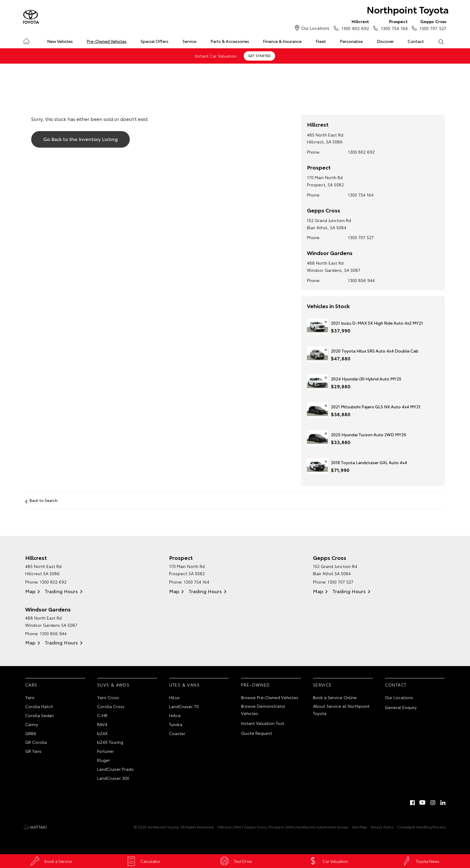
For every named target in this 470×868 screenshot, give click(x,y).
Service (189, 41)
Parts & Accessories (230, 41)
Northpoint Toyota (407, 9)
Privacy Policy (382, 827)
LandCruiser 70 (184, 706)
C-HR (102, 715)
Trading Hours (61, 591)
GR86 (31, 733)
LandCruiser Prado (115, 769)
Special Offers (155, 41)
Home (26, 40)
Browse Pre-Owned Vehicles (270, 697)
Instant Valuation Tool (263, 723)
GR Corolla (36, 742)
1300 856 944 (361, 280)
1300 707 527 (432, 25)
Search (437, 41)
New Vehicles (60, 41)
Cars (31, 684)
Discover (385, 41)
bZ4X (102, 733)
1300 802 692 (354, 25)
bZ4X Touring (110, 742)
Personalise (351, 41)
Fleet (321, 41)
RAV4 (102, 724)
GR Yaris (33, 751)
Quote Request (257, 733)
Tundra (176, 724)
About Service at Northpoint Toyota (341, 710)
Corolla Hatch (39, 706)
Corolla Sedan (39, 715)
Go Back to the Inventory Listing (80, 139)
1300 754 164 (393, 25)
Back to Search (44, 500)
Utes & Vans (184, 684)
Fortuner (106, 751)
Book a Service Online (335, 697)
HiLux (174, 697)
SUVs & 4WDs (113, 684)
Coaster (177, 733)
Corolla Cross (111, 706)
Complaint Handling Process (422, 827)
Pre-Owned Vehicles (107, 41)
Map (30, 591)
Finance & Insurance (282, 41)
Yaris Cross (108, 697)
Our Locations (315, 28)
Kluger (104, 760)
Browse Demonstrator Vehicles (263, 710)
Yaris (30, 697)
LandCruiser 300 (113, 778)
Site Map (359, 827)
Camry (32, 724)
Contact (416, 41)
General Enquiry (401, 707)
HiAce (175, 715)
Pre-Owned (256, 684)
